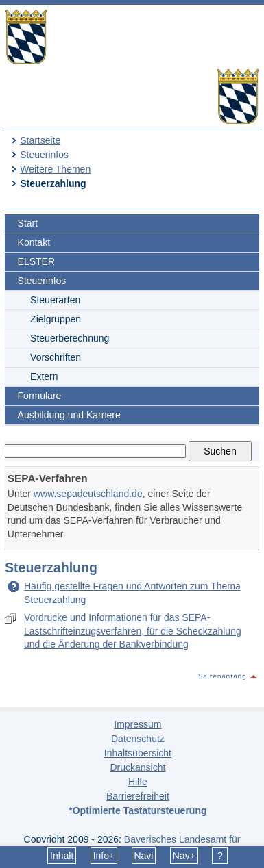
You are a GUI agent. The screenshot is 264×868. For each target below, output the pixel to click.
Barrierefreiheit (138, 796)
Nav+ (184, 856)
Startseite (40, 140)
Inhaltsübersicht (138, 753)
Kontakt (34, 242)
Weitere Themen (55, 169)
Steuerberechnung (70, 338)
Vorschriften (56, 357)
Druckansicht (137, 767)
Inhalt (62, 856)
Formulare (40, 396)
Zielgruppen (56, 319)
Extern (44, 376)
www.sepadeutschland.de (88, 494)
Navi (143, 856)
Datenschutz (138, 739)
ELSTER (36, 261)
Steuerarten (55, 300)
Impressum (137, 724)
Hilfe (138, 782)
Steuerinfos (44, 155)
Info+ (104, 856)
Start (28, 223)
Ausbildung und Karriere (69, 415)
